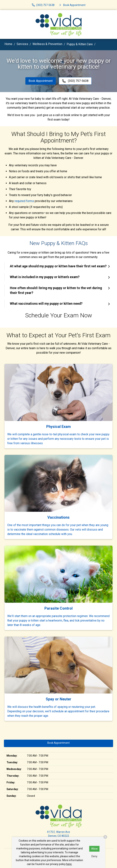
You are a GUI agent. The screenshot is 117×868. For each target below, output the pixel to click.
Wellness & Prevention (47, 44)
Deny (94, 856)
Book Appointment (41, 81)
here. (69, 864)
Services (22, 44)
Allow (95, 849)
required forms (24, 201)
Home (8, 44)
